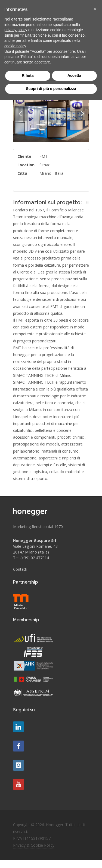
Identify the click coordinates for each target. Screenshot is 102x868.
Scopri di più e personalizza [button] (51, 89)
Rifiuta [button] (28, 75)
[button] (95, 9)
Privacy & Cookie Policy (34, 845)
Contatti (20, 569)
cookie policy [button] (15, 46)
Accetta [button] (74, 75)
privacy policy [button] (16, 30)
